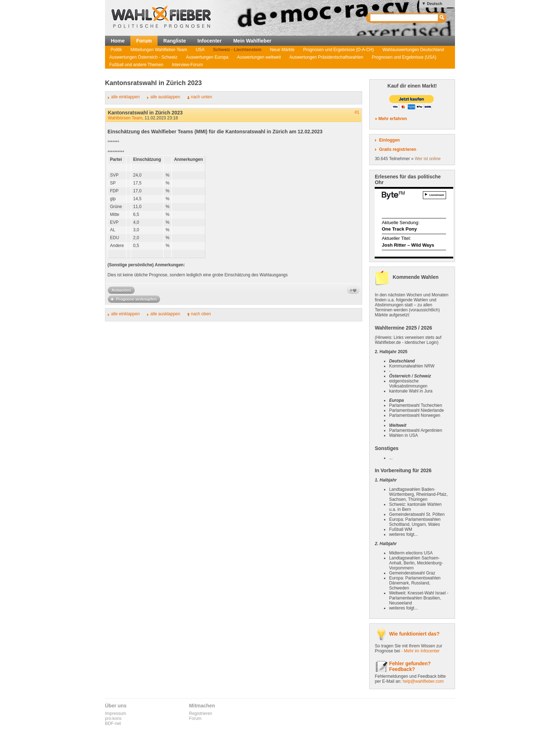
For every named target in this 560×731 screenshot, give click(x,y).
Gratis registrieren (397, 149)
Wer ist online (427, 159)
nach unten (201, 97)
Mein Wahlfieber (252, 41)
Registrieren (201, 713)
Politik (116, 50)
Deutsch (434, 4)
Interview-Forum (187, 65)
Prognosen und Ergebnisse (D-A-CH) (339, 50)
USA (200, 50)
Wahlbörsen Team (125, 118)
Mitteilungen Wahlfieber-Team (159, 50)
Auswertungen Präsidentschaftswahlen (326, 57)
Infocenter (210, 41)
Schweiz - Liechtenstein (237, 50)
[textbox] (404, 18)
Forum (144, 41)
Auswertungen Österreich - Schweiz (143, 57)
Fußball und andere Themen (136, 65)
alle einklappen (125, 97)
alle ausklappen (165, 97)
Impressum (116, 713)
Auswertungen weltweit (259, 57)
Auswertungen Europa (207, 57)
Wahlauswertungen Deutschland (413, 50)
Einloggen (389, 140)
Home (118, 41)
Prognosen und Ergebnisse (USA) (404, 57)
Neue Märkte (282, 50)
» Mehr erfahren (391, 119)
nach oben (201, 314)
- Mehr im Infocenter (420, 651)
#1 (357, 112)
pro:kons (113, 718)
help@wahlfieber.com (423, 681)
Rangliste (174, 41)
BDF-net (113, 723)
